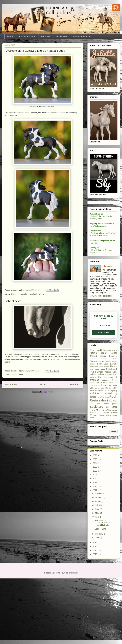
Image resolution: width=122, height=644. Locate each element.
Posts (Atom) (48, 392)
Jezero (115, 446)
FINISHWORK (62, 36)
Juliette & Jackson (107, 448)
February (99, 599)
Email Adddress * (103, 247)
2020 (95, 544)
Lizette (97, 451)
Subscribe (103, 259)
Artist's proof (98, 418)
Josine (109, 332)
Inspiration (106, 446)
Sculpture (96, 472)
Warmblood (112, 476)
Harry (115, 440)
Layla (92, 451)
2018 (95, 552)
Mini (97, 456)
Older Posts (75, 384)
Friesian (107, 437)
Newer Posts (11, 384)
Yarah (92, 483)
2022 (95, 536)
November (100, 559)
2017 (95, 556)
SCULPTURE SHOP (27, 36)
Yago (115, 481)
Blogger (74, 638)
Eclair (106, 429)
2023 (95, 532)
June (97, 575)
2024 (95, 529)
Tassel (99, 476)
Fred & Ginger (96, 437)
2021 (95, 540)
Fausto (114, 432)
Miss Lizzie (104, 456)
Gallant (101, 440)
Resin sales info (101, 466)
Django (92, 429)
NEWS (10, 36)
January (99, 603)
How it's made (106, 443)
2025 (95, 525)
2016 (95, 608)
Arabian (113, 416)
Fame (101, 432)
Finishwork (112, 435)
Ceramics (113, 422)
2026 (95, 521)
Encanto (114, 429)
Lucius (97, 454)
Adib (100, 416)
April (97, 582)
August (98, 567)
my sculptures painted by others (31, 294)
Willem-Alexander (110, 478)
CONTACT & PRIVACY (83, 36)
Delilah (108, 427)
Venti (105, 476)
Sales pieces (111, 469)
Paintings (105, 463)
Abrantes (94, 416)
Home (43, 384)
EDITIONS (45, 36)
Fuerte (115, 437)
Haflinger (109, 440)
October (99, 563)
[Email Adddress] (103, 252)
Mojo (112, 456)
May (97, 578)
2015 (95, 612)
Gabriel (14, 294)
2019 (95, 548)
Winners (93, 481)
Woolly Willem (105, 481)
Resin (20, 375)
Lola (104, 451)
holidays (93, 443)
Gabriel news (13, 301)
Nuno (99, 463)
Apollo (106, 416)
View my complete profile (101, 361)
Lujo (102, 454)
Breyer (103, 422)
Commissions (97, 427)
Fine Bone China (97, 435)
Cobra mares (98, 424)
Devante (114, 427)
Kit (117, 448)
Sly (108, 473)
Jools (92, 448)
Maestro (108, 454)
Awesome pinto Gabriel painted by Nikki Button (35, 51)
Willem (93, 478)
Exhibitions (94, 432)
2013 (95, 620)
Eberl (100, 429)
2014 (95, 616)
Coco (115, 424)
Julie (97, 448)
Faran (107, 432)
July (97, 571)
